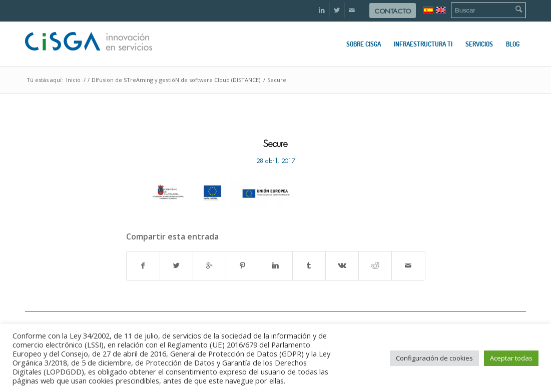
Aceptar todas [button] (511, 358)
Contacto (393, 11)
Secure (275, 144)
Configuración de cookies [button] (434, 358)
